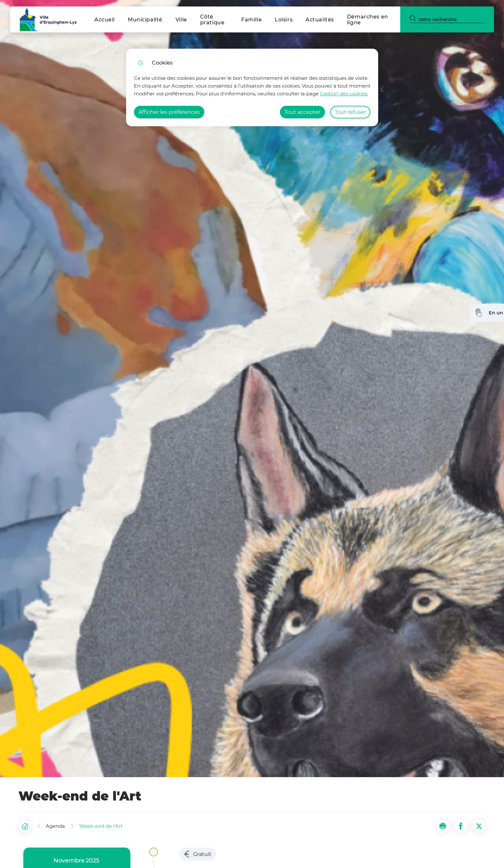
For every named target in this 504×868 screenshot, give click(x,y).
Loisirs (284, 20)
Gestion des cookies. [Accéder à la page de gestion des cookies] (344, 94)
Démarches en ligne (368, 20)
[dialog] (252, 87)
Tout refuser (350, 112)
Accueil (105, 20)
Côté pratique (212, 20)
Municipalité (145, 20)
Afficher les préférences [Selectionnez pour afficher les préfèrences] (169, 112)
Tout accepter (302, 112)
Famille (252, 20)
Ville (181, 20)
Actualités (320, 20)
